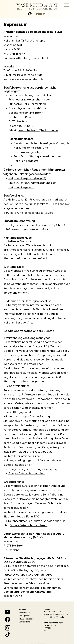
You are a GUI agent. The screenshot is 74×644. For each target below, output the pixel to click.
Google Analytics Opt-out (35, 452)
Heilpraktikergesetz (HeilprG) (27, 178)
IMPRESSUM (49, 628)
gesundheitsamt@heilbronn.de (38, 130)
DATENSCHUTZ (50, 625)
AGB (46, 631)
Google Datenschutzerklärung (28, 473)
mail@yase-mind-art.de (59, 614)
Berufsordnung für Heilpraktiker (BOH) (28, 213)
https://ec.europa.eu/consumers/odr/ (27, 575)
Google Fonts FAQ (28, 516)
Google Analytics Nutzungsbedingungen (34, 469)
